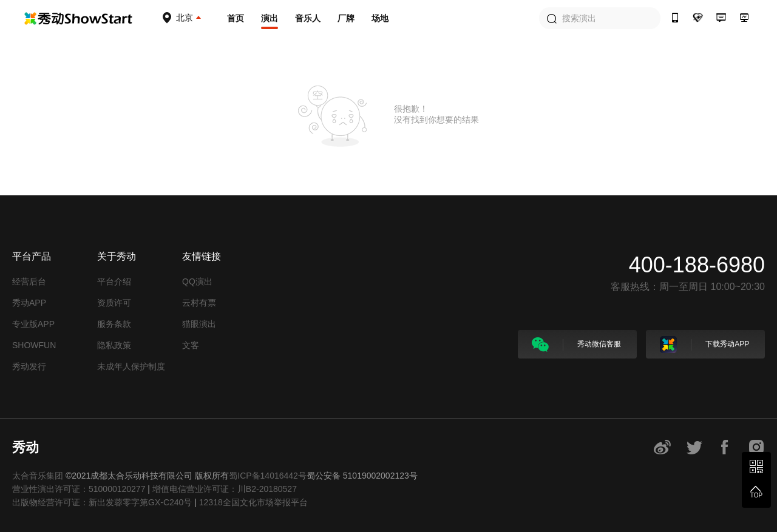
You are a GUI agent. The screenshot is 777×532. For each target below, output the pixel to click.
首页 (236, 18)
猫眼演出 (199, 324)
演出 (270, 18)
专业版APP (33, 324)
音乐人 (308, 18)
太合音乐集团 (38, 476)
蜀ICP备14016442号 (268, 476)
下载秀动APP (704, 345)
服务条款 (114, 324)
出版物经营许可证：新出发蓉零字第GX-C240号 (102, 502)
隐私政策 (114, 345)
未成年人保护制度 (131, 366)
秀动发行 (29, 366)
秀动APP (29, 303)
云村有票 (199, 303)
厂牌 (346, 18)
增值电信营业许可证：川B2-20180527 (225, 489)
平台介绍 (114, 281)
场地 (380, 18)
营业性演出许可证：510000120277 (79, 489)
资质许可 (114, 303)
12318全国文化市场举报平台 (253, 502)
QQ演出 (197, 281)
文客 (191, 345)
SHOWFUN (34, 345)
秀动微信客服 (576, 345)
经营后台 (29, 281)
